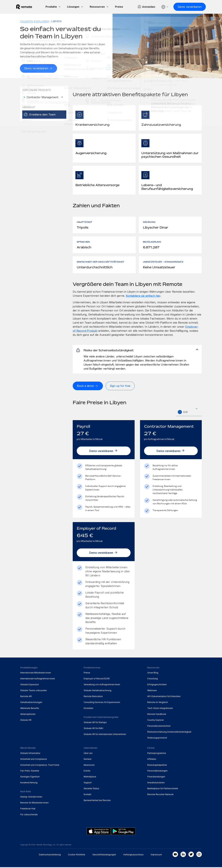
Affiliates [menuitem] (152, 760)
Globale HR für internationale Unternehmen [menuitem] (105, 735)
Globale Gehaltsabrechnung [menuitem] (98, 691)
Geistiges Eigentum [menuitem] (30, 778)
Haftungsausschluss (133, 855)
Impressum (156, 855)
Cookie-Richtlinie (77, 855)
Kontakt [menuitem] (87, 795)
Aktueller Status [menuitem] (91, 789)
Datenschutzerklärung (50, 855)
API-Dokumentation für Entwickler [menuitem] (164, 697)
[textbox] (189, 414)
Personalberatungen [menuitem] (157, 772)
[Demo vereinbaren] (186, 7)
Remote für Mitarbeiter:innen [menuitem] (34, 804)
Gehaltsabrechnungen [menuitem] (31, 703)
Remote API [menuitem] (26, 697)
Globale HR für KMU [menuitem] (93, 729)
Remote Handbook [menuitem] (157, 715)
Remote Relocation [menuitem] (93, 697)
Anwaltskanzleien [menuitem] (156, 784)
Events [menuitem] (87, 772)
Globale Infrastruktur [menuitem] (30, 754)
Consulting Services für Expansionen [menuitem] (102, 703)
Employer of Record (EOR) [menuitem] (97, 680)
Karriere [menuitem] (88, 760)
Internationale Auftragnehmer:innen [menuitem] (38, 680)
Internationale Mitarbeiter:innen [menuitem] (36, 674)
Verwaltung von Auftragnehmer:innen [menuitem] (102, 685)
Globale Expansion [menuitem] (30, 685)
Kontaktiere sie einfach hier (143, 295)
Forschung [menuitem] (152, 680)
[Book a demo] (88, 388)
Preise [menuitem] (87, 674)
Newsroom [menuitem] (89, 766)
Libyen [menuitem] (56, 21)
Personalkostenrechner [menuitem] (159, 727)
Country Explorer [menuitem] (34, 21)
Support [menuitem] (88, 784)
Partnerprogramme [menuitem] (157, 754)
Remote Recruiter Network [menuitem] (160, 795)
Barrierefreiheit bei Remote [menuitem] (97, 801)
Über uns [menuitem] (88, 754)
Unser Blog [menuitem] (153, 674)
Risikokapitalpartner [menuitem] (157, 766)
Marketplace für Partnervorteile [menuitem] (163, 789)
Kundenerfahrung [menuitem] (29, 784)
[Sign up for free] (120, 388)
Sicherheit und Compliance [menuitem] (34, 760)
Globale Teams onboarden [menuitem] (34, 691)
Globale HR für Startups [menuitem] (95, 723)
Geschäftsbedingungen (104, 855)
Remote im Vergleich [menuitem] (158, 703)
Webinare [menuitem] (152, 691)
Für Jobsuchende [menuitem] (29, 816)
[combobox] (189, 414)
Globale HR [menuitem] (26, 721)
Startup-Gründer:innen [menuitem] (31, 798)
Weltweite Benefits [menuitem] (30, 709)
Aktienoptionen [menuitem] (28, 715)
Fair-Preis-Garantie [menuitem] (30, 772)
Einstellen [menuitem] (88, 709)
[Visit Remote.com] (28, 7)
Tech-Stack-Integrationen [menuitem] (160, 709)
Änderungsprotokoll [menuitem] (157, 739)
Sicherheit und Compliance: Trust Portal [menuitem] (40, 766)
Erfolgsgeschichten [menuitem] (157, 685)
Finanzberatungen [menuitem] (156, 778)
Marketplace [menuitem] (90, 778)
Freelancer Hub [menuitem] (28, 810)
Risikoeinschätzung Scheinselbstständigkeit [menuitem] (169, 733)
